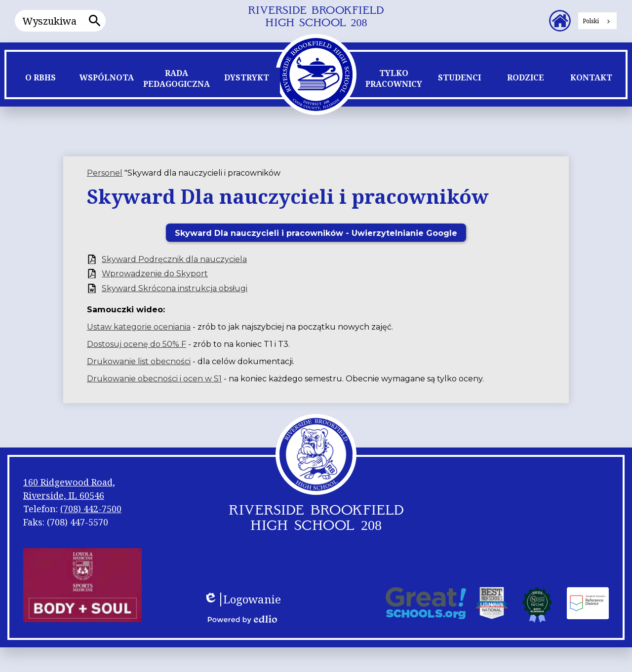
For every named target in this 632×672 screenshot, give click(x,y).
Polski (591, 21)
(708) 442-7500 (91, 509)
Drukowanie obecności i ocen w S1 (154, 379)
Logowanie (242, 599)
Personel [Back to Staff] (105, 173)
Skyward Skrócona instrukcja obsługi (175, 288)
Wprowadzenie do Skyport (155, 274)
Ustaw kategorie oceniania (139, 327)
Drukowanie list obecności (139, 361)
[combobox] (597, 21)
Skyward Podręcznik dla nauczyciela (174, 259)
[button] (40, 80)
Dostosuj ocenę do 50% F (137, 344)
